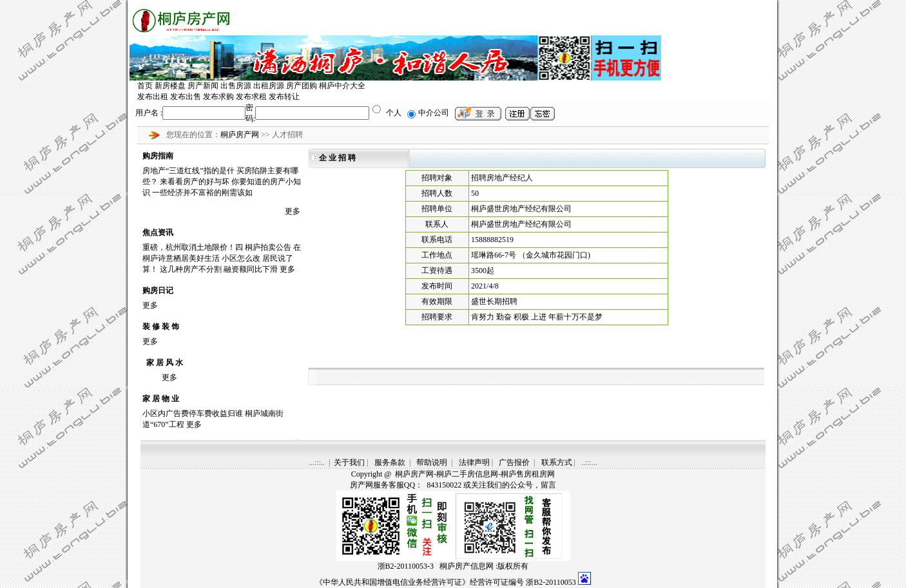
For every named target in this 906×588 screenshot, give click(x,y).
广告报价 (514, 462)
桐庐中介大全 (342, 86)
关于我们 (349, 462)
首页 (145, 86)
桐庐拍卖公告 (268, 247)
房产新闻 (203, 86)
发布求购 (218, 97)
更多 (293, 211)
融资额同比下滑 (251, 269)
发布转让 (284, 97)
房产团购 (302, 86)
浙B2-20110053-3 (406, 566)
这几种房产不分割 (191, 269)
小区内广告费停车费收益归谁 (193, 413)
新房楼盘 (170, 86)
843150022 (443, 485)
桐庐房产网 (241, 135)
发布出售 (186, 97)
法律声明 (474, 462)
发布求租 (251, 97)
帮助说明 (432, 462)
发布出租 (153, 97)
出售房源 (236, 86)
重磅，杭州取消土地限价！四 (193, 247)
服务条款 (390, 462)
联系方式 (557, 462)
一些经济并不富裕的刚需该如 (202, 193)
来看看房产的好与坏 (195, 182)
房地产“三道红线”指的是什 (188, 171)
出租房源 (269, 86)
